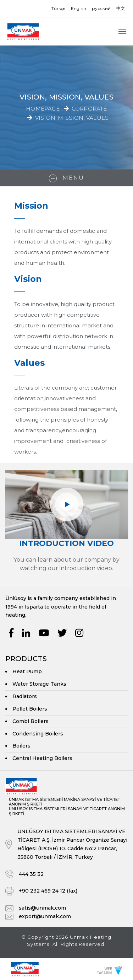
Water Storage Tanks (39, 684)
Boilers (21, 746)
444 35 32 (31, 874)
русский (101, 8)
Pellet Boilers (30, 709)
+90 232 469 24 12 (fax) (48, 891)
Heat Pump (27, 671)
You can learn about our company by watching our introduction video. (66, 564)
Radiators (25, 696)
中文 (121, 8)
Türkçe (58, 8)
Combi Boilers (31, 721)
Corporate (89, 109)
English (79, 8)
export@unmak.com (45, 916)
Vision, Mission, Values (72, 117)
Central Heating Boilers (42, 758)
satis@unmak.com (42, 908)
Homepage (43, 109)
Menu (66, 178)
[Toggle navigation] (122, 31)
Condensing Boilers (38, 734)
